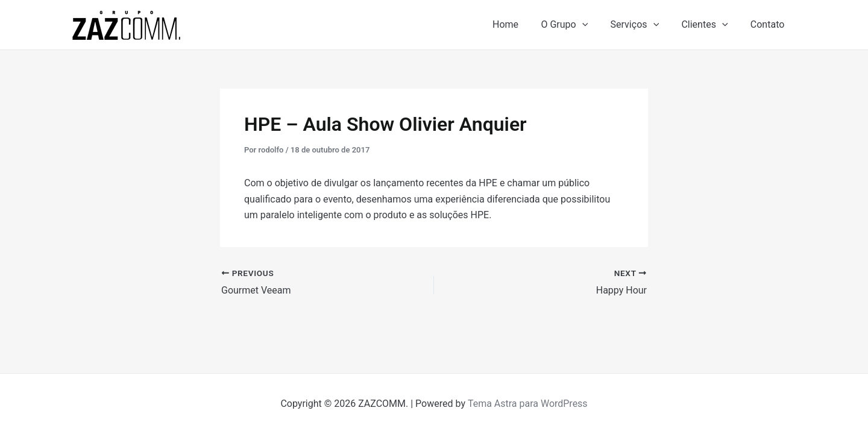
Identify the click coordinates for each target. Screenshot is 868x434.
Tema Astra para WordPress (528, 404)
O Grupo (576, 25)
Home (520, 24)
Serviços (643, 25)
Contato (769, 24)
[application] (593, 25)
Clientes (709, 25)
